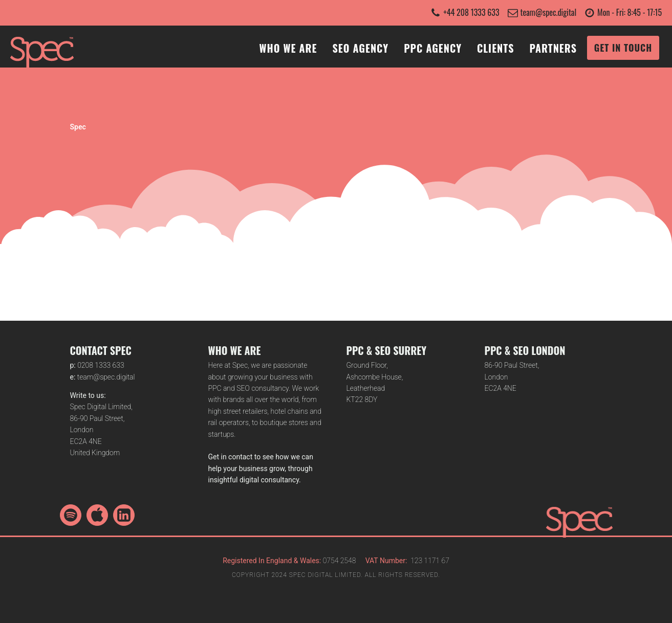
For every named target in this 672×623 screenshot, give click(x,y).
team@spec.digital (548, 12)
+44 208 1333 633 (471, 12)
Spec (78, 127)
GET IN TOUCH (623, 48)
